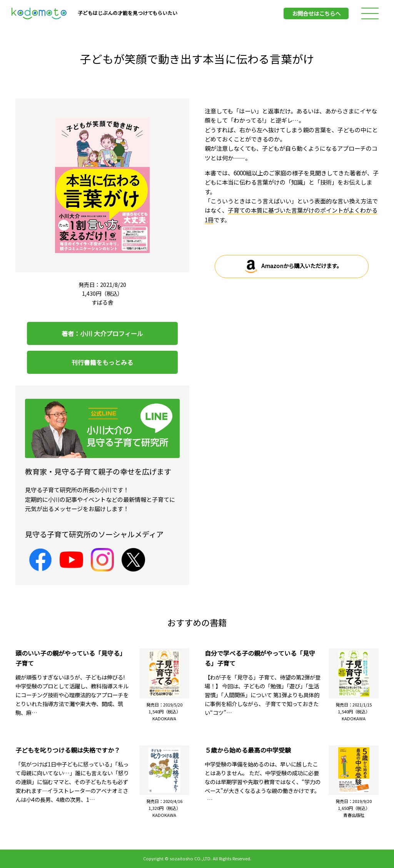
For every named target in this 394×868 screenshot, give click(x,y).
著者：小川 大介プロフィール (102, 333)
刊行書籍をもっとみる (102, 362)
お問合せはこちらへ (316, 13)
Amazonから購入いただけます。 (292, 267)
